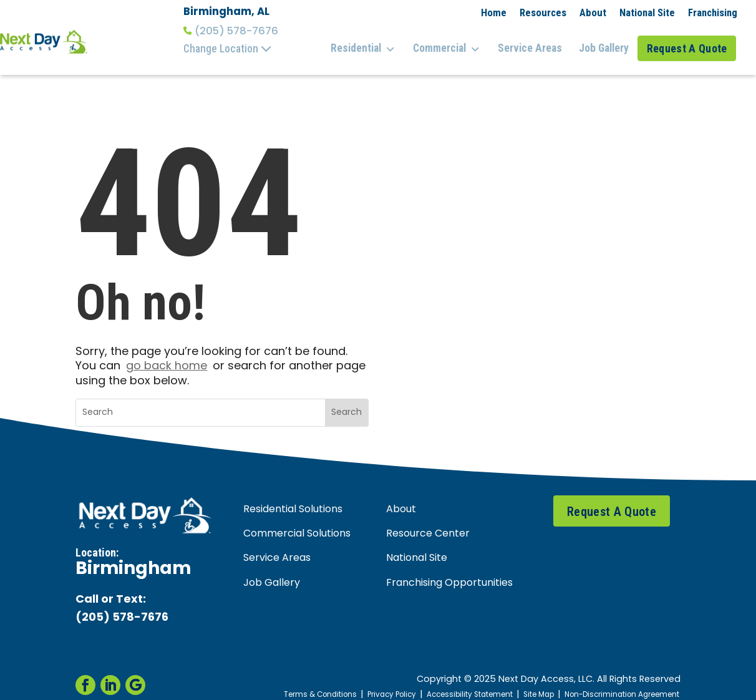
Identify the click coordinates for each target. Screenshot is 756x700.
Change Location (228, 49)
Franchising (713, 12)
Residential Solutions (293, 498)
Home (494, 12)
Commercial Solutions (297, 522)
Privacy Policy (364, 682)
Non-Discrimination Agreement (616, 682)
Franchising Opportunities (449, 571)
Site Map (525, 682)
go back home (167, 355)
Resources (543, 12)
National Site (647, 12)
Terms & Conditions (287, 682)
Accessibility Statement (449, 682)
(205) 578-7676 (231, 31)
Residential (375, 43)
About (593, 12)
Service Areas (534, 42)
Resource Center (428, 522)
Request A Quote (690, 42)
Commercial (455, 43)
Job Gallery (604, 42)
